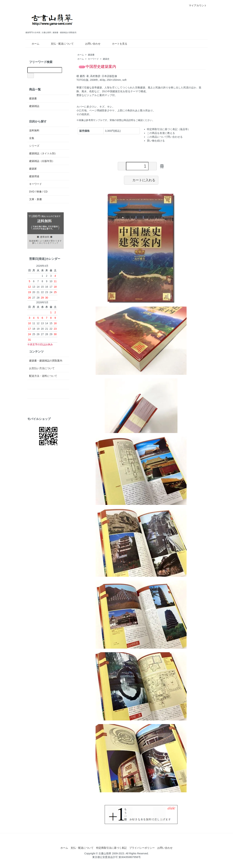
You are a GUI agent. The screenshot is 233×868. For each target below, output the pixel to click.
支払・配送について (60, 44)
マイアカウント (196, 5)
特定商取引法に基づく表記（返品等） (169, 129)
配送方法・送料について (43, 376)
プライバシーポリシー (142, 848)
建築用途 (34, 176)
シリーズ (34, 146)
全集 (32, 138)
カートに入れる (141, 180)
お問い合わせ (90, 44)
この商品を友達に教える (161, 133)
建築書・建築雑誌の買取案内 (46, 361)
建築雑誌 (34, 106)
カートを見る (117, 44)
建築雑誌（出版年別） (42, 161)
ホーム (33, 44)
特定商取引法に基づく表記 (111, 848)
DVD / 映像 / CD (38, 192)
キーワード (93, 59)
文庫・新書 (35, 199)
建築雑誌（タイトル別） (43, 153)
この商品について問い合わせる (165, 137)
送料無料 (34, 130)
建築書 (91, 55)
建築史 (106, 59)
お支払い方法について (42, 368)
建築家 (33, 169)
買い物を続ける (156, 141)
